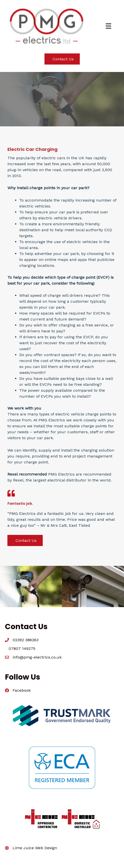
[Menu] (108, 26)
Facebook (22, 690)
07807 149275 (22, 649)
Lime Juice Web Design (35, 848)
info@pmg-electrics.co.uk (37, 657)
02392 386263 (26, 640)
